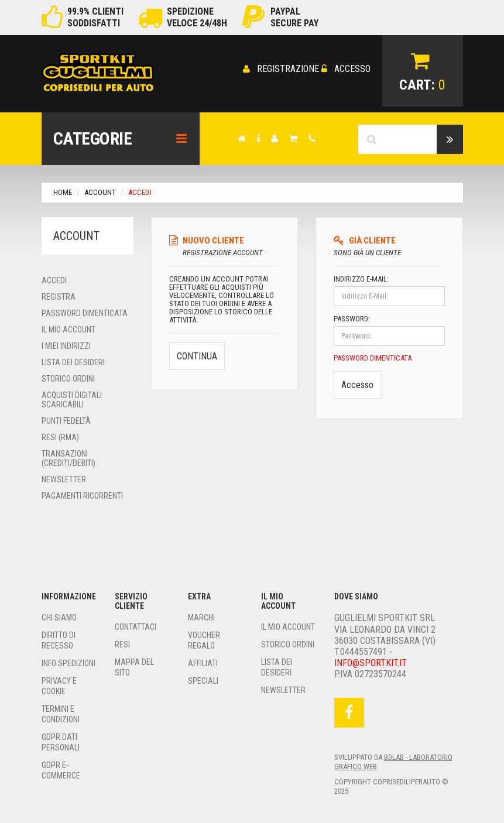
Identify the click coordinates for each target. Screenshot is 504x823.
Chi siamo (59, 616)
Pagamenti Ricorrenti (82, 494)
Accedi (54, 279)
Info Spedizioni (68, 661)
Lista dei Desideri (73, 361)
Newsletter (64, 478)
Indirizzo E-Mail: (361, 277)
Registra (59, 295)
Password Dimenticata (85, 311)
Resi (122, 643)
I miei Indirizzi (66, 344)
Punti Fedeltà (66, 419)
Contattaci (136, 625)
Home (63, 191)
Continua (197, 352)
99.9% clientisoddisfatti (95, 17)
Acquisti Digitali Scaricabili (72, 398)
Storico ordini (68, 377)
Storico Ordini (288, 643)
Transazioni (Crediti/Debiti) (68, 457)
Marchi (201, 616)
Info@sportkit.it (371, 661)
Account (100, 191)
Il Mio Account (68, 328)
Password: (352, 317)
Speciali (203, 679)
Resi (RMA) (60, 435)
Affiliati (203, 661)
